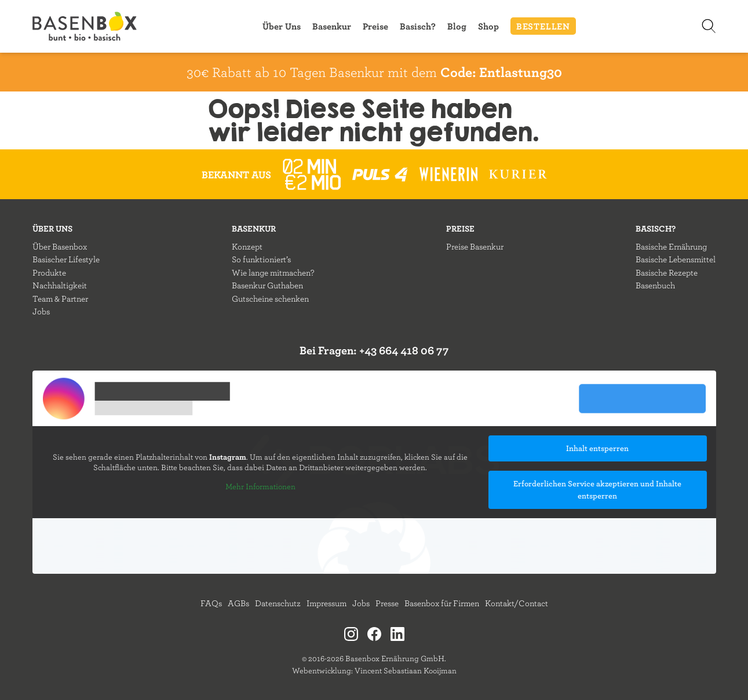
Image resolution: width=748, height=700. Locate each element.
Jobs (41, 311)
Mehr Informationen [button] (260, 487)
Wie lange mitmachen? (273, 272)
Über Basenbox (60, 246)
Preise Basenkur (475, 246)
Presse (387, 603)
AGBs (238, 603)
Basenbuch (655, 285)
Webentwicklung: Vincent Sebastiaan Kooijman (374, 670)
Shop (488, 26)
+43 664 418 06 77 (404, 350)
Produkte (49, 272)
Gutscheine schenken (270, 298)
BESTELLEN (543, 26)
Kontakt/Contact (517, 603)
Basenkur (332, 26)
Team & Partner (60, 298)
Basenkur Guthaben (267, 285)
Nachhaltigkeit (60, 285)
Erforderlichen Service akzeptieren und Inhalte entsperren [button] (597, 490)
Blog (457, 26)
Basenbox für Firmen (442, 603)
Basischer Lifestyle (66, 259)
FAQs (211, 603)
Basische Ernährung (671, 246)
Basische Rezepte (667, 272)
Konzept (247, 246)
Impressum (326, 603)
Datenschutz (278, 603)
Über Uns (282, 26)
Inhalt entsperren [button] (597, 448)
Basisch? (418, 26)
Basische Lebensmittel (676, 259)
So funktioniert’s (261, 259)
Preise (375, 26)
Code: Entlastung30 (501, 72)
